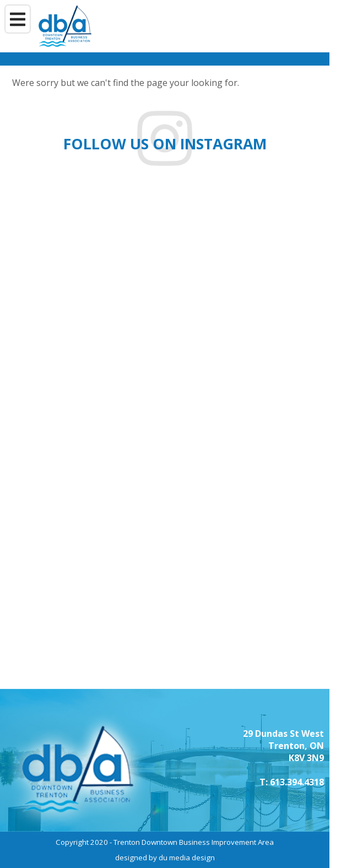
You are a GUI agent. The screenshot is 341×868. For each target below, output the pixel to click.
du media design (187, 858)
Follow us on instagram (165, 144)
